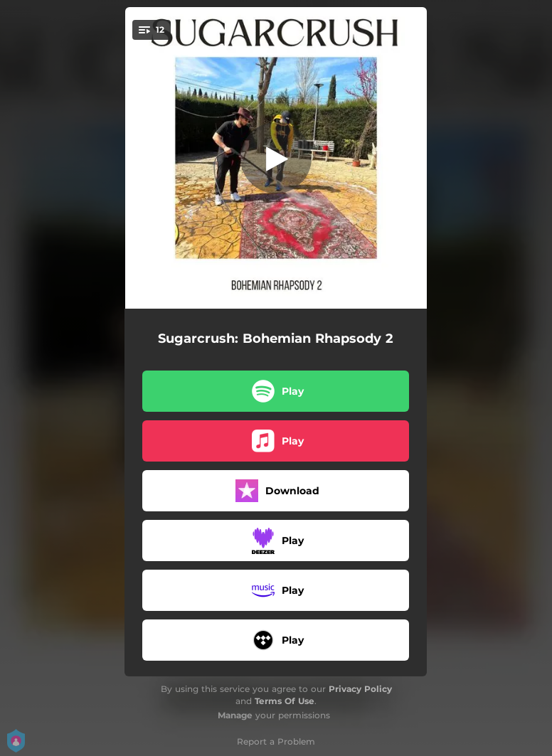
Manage (235, 715)
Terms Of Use (285, 701)
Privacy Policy (360, 689)
